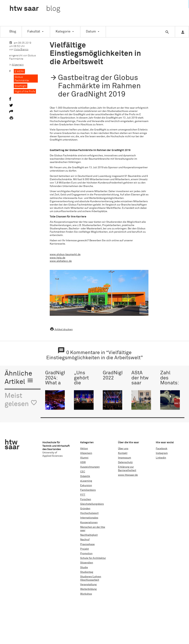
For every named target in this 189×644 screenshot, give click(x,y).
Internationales (89, 518)
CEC (83, 472)
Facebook (162, 449)
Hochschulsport (89, 513)
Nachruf (85, 540)
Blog (13, 32)
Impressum (125, 458)
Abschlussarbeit (90, 580)
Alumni (84, 458)
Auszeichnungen (90, 467)
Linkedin (161, 458)
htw (35, 9)
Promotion (86, 554)
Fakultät (34, 32)
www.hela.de (58, 258)
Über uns (123, 449)
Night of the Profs (25, 92)
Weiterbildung (88, 589)
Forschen (86, 499)
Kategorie (63, 32)
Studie (84, 567)
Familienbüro (88, 490)
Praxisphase (87, 544)
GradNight (21, 86)
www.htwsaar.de (128, 475)
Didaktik (85, 476)
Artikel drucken (61, 330)
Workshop (86, 594)
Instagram (162, 453)
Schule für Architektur (93, 558)
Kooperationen (89, 523)
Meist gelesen (21, 400)
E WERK (19, 72)
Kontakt (123, 453)
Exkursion (86, 485)
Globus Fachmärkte (22, 79)
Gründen (85, 509)
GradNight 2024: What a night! (57, 380)
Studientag (87, 572)
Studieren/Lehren (91, 577)
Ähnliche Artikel (19, 378)
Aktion (84, 449)
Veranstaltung (88, 585)
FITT (83, 495)
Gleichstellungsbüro (92, 504)
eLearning (86, 481)
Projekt (84, 549)
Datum (91, 32)
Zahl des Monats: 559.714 (169, 380)
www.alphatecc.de (61, 261)
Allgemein (18, 65)
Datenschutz (125, 462)
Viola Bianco (21, 50)
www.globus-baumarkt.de (65, 254)
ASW (83, 462)
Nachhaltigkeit (89, 535)
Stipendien (87, 563)
